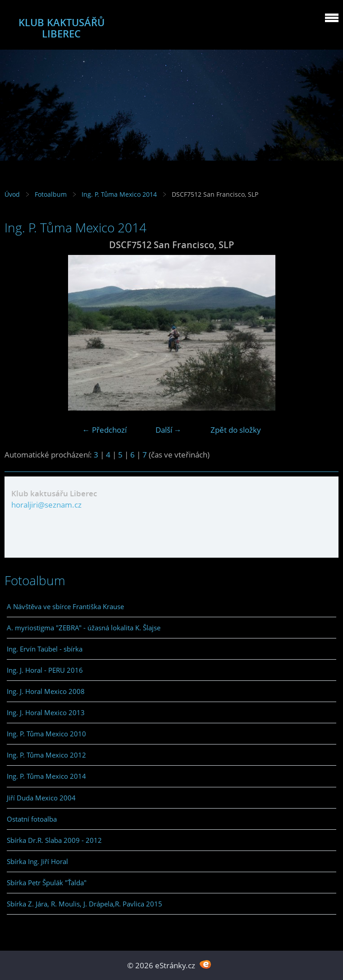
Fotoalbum (51, 194)
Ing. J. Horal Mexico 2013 (46, 712)
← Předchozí (105, 430)
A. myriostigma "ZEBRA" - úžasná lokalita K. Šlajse (84, 628)
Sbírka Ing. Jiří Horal (37, 861)
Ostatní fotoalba (32, 819)
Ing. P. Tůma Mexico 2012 (46, 755)
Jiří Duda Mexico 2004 (41, 798)
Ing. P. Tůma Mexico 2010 (46, 734)
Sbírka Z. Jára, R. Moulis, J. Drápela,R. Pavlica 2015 (85, 904)
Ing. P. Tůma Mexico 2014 (119, 194)
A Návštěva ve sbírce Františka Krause (65, 606)
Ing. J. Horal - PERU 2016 (45, 670)
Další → (169, 430)
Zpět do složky (236, 430)
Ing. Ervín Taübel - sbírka (45, 649)
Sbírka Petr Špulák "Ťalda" (47, 883)
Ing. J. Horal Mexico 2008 (46, 691)
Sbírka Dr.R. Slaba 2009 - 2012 (54, 840)
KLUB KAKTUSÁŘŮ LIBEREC (62, 28)
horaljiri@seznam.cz (46, 505)
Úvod (12, 194)
